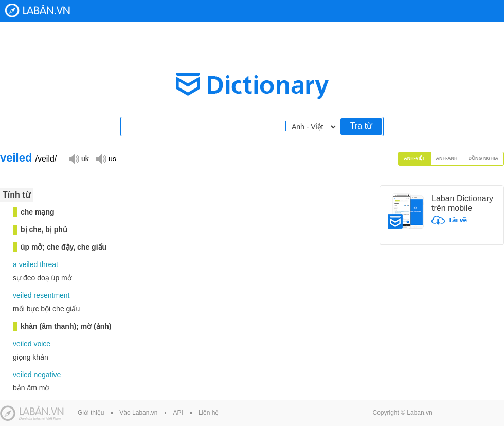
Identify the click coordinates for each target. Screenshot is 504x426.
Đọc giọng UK (79, 158)
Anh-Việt (415, 158)
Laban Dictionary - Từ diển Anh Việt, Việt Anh (38, 11)
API (178, 413)
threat (49, 264)
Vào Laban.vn (138, 413)
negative (47, 375)
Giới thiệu (91, 413)
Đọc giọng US (106, 158)
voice (42, 344)
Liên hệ (209, 413)
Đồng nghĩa (484, 158)
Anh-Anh (447, 158)
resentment (51, 295)
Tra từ (361, 126)
